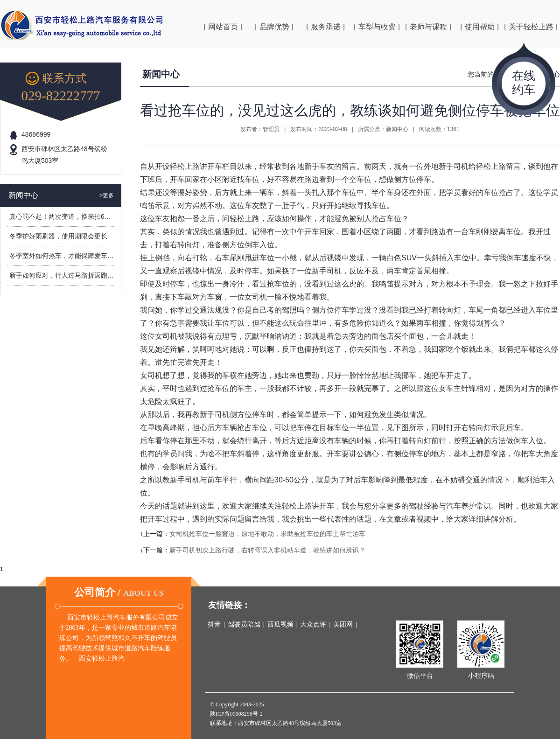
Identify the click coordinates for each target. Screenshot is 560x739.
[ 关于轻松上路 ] (531, 27)
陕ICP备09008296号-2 (236, 714)
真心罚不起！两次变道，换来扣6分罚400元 (72, 216)
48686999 (36, 134)
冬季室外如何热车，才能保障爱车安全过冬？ (75, 256)
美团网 (343, 624)
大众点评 (313, 624)
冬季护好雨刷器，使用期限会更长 (58, 236)
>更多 (107, 195)
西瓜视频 (280, 624)
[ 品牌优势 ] (274, 27)
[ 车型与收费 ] (377, 27)
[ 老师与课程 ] (428, 27)
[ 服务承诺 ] (325, 27)
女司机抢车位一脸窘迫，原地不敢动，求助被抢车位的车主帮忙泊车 (267, 534)
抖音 (214, 624)
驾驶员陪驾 (244, 624)
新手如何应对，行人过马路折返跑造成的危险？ (78, 275)
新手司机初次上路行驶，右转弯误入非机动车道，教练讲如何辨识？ (267, 550)
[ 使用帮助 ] (479, 27)
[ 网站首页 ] (223, 27)
